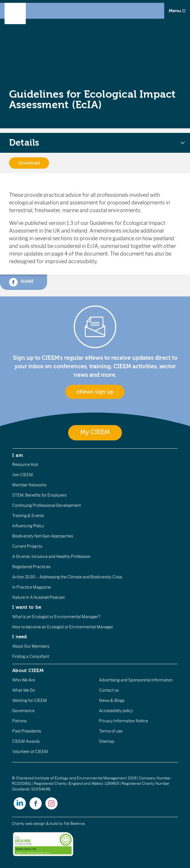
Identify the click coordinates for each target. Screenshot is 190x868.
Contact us (109, 690)
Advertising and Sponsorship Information (136, 680)
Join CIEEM (23, 475)
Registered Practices (31, 567)
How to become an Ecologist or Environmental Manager (63, 627)
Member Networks (29, 485)
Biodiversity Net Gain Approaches (43, 536)
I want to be (27, 607)
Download (29, 163)
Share (21, 282)
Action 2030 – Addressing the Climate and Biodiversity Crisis (67, 577)
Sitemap (107, 741)
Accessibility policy (116, 711)
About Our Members (31, 646)
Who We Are (24, 680)
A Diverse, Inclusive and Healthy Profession (51, 557)
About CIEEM (28, 670)
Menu (177, 11)
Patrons (19, 721)
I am (18, 455)
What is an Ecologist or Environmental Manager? (56, 617)
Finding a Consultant (31, 656)
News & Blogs (112, 700)
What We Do (24, 690)
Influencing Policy (28, 526)
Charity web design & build (35, 824)
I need (20, 637)
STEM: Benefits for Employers (39, 495)
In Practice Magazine (31, 587)
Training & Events (28, 516)
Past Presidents (27, 731)
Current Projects (27, 546)
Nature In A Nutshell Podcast (38, 597)
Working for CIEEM (29, 700)
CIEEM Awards (26, 741)
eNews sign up (95, 392)
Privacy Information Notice (123, 721)
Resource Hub (25, 465)
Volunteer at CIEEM (30, 752)
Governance (23, 711)
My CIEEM (95, 432)
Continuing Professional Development (47, 505)
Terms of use (111, 731)
